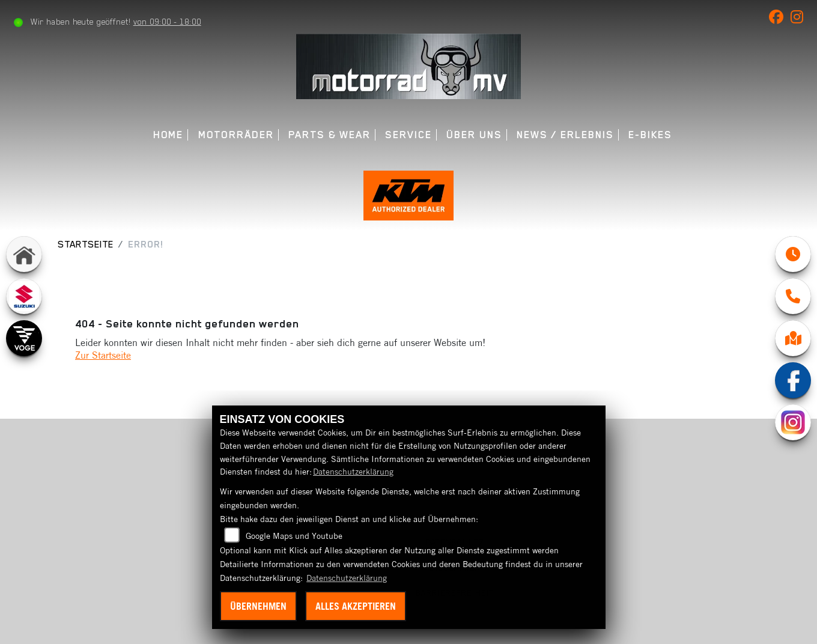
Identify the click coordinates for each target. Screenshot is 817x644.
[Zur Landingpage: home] (24, 254)
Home (169, 135)
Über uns (474, 135)
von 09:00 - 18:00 (167, 22)
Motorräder (236, 135)
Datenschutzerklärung (353, 472)
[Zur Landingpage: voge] (24, 338)
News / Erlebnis (565, 135)
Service (408, 135)
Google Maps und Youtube (294, 536)
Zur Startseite (103, 355)
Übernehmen (258, 606)
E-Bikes (650, 135)
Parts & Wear (330, 135)
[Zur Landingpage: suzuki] (24, 296)
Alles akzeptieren (356, 606)
